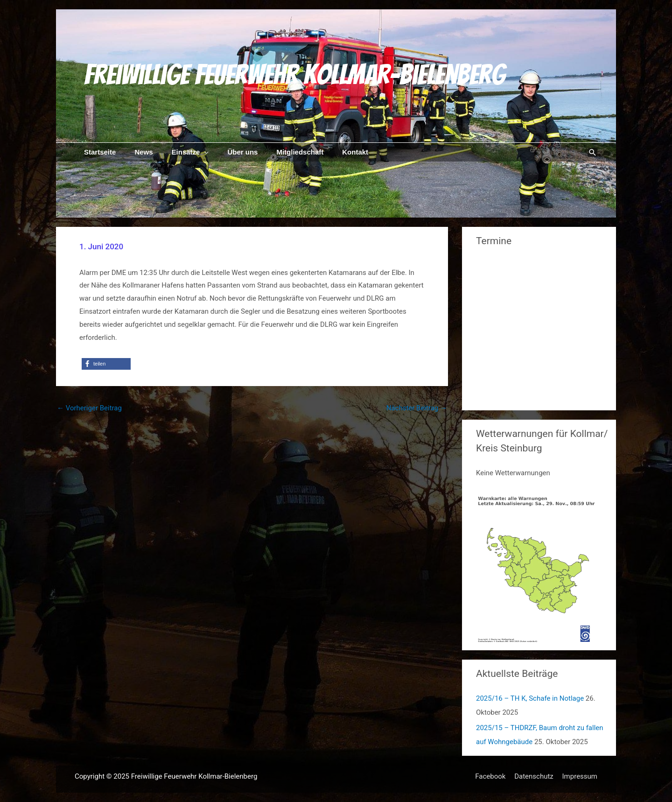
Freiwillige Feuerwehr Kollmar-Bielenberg (294, 75)
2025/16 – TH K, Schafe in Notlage (530, 698)
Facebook (490, 776)
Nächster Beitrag (417, 408)
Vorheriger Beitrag (89, 408)
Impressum (580, 776)
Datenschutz (534, 776)
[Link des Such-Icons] (593, 152)
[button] (106, 364)
